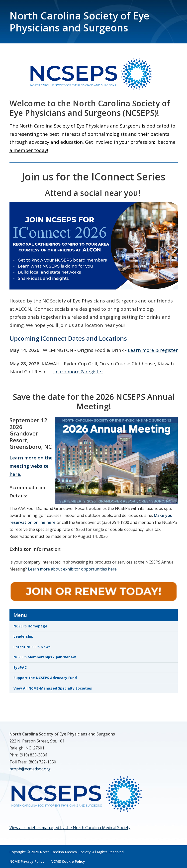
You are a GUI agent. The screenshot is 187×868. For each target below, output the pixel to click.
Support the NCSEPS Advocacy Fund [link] (45, 678)
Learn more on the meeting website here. (31, 466)
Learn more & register (153, 350)
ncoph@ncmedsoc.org (30, 769)
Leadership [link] (23, 636)
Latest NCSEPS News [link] (32, 647)
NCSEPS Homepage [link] (30, 626)
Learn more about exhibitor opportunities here (72, 569)
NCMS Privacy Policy (27, 861)
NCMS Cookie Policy (68, 861)
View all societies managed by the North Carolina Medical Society (70, 828)
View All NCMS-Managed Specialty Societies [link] (53, 688)
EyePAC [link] (20, 667)
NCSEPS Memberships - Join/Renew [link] (45, 657)
